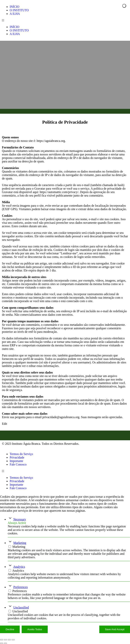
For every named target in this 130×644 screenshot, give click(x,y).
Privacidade (17, 457)
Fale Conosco (18, 464)
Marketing (20, 543)
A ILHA (15, 14)
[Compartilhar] (9, 640)
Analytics (19, 567)
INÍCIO (14, 7)
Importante (16, 461)
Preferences (21, 587)
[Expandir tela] (5, 640)
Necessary (20, 519)
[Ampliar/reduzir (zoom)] (2, 640)
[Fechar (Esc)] (13, 640)
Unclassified (21, 607)
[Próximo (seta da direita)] (5, 643)
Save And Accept (115, 629)
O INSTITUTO (19, 10)
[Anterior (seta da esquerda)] (2, 643)
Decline (10, 629)
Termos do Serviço (21, 454)
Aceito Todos (35, 629)
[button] (65, 20)
